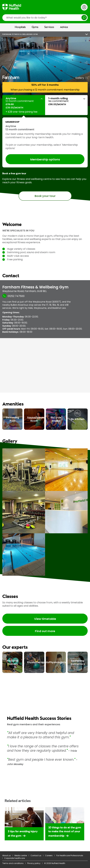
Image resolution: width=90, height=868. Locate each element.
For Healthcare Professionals (70, 855)
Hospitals (20, 27)
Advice (64, 27)
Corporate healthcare (15, 858)
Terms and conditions (13, 863)
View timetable (45, 619)
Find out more (45, 631)
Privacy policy (34, 863)
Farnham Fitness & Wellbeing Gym (20, 34)
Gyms (35, 27)
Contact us (36, 855)
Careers (49, 855)
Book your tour (45, 196)
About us (7, 855)
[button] (24, 105)
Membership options (45, 159)
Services (49, 27)
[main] (45, 450)
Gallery (80, 78)
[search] (45, 18)
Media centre (21, 855)
